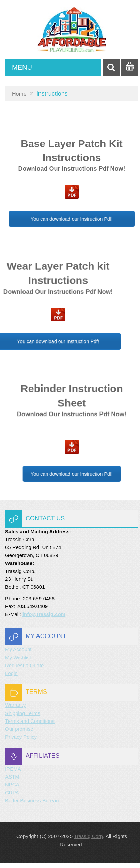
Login (11, 673)
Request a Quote (24, 665)
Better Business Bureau (32, 801)
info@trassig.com (44, 614)
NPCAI (13, 785)
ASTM (12, 777)
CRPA (12, 792)
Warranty (15, 705)
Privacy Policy (21, 737)
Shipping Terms (23, 713)
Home (19, 94)
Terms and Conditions (30, 721)
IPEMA (13, 769)
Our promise (19, 729)
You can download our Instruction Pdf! (72, 219)
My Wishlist (18, 657)
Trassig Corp (88, 836)
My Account (18, 649)
